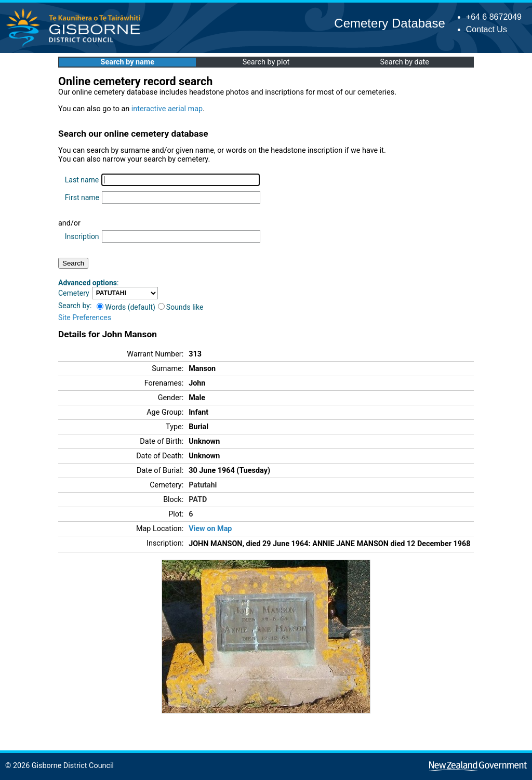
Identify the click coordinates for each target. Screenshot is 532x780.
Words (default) (126, 307)
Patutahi (203, 485)
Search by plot (266, 62)
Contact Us (487, 29)
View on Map (210, 529)
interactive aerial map (167, 109)
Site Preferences (85, 318)
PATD (198, 500)
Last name (82, 180)
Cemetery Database (389, 23)
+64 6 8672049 (494, 17)
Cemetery (74, 293)
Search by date (404, 62)
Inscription (82, 236)
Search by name (128, 62)
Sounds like (181, 307)
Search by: (75, 306)
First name (82, 197)
